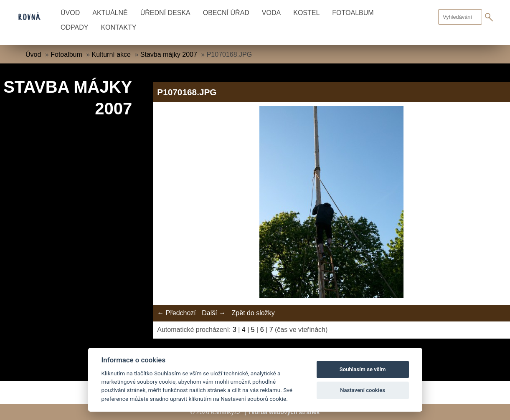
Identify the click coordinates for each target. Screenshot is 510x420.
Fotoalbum (353, 13)
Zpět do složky (253, 313)
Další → (214, 313)
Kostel (306, 13)
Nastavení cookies (363, 390)
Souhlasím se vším (363, 369)
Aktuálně (110, 13)
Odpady (74, 27)
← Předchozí (176, 313)
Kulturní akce (111, 54)
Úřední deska (165, 13)
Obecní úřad (226, 13)
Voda (271, 13)
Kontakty (118, 27)
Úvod (70, 13)
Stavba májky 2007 (169, 54)
